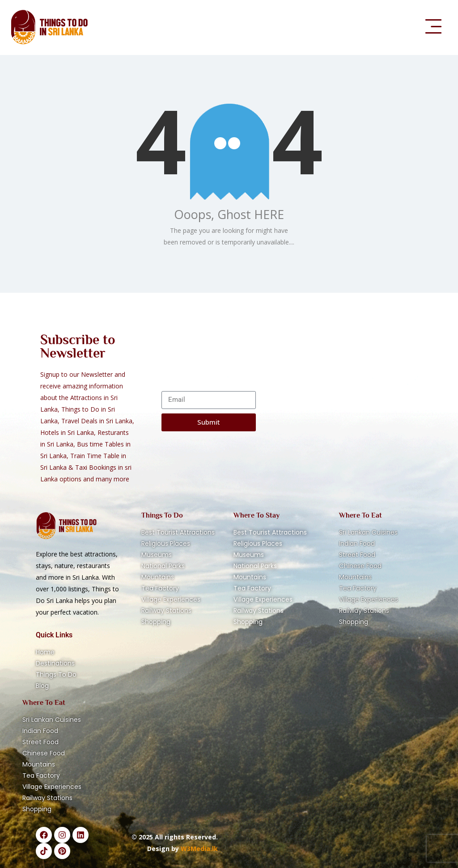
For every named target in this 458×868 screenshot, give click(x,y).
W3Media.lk (198, 849)
